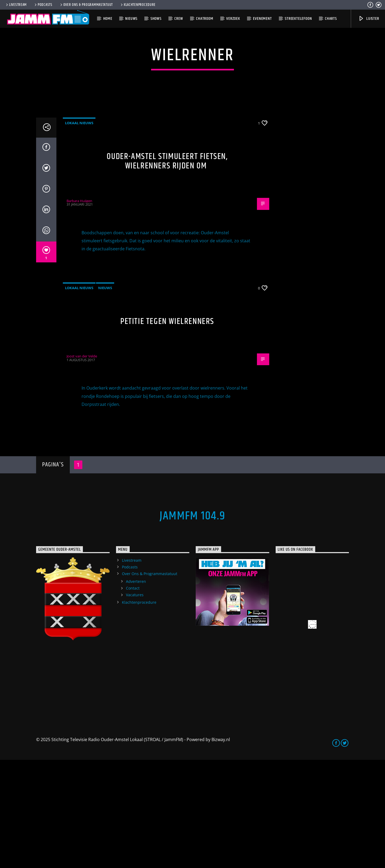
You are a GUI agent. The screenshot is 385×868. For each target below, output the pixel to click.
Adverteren (136, 690)
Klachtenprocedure (138, 5)
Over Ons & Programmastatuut (86, 5)
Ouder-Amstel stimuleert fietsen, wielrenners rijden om (167, 269)
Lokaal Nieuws (79, 231)
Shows (156, 19)
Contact (133, 696)
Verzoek (233, 19)
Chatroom (205, 19)
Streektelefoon (298, 19)
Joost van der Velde (82, 464)
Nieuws (131, 19)
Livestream (16, 5)
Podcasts (43, 5)
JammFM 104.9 (192, 624)
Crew (179, 19)
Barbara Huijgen (79, 309)
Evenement (262, 19)
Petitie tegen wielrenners (167, 430)
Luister (369, 19)
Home (108, 19)
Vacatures (135, 703)
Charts (331, 19)
